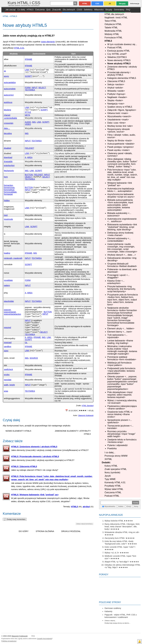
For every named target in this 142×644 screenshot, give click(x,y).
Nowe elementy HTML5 (119, 60)
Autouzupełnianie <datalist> (121, 144)
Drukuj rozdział (71, 531)
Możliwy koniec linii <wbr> (120, 126)
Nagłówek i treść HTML (116, 18)
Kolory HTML (111, 466)
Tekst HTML (110, 21)
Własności (99, 10)
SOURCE (34, 358)
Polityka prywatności (9, 641)
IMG (34, 122)
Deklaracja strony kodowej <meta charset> (120, 234)
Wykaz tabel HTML (114, 489)
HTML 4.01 (19, 48)
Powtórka (112, 448)
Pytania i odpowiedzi (117, 445)
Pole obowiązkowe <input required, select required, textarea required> (120, 395)
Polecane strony (110, 602)
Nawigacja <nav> (116, 104)
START (3, 10)
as (5, 71)
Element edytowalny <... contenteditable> (119, 240)
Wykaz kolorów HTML (114, 521)
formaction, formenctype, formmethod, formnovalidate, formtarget (11, 190)
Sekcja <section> (116, 84)
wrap (6, 391)
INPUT (34, 88)
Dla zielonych (69, 10)
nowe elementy (48, 42)
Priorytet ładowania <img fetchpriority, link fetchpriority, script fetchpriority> (122, 289)
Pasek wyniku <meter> (119, 150)
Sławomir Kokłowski (86, 415)
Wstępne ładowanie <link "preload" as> (120, 184)
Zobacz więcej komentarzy (84, 524)
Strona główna (45, 531)
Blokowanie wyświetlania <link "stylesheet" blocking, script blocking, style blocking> (122, 227)
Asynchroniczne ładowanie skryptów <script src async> (121, 196)
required (7, 327)
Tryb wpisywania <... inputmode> (117, 336)
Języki (108, 476)
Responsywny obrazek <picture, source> (118, 130)
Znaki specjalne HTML (116, 469)
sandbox (8, 347)
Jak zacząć (11, 10)
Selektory (88, 10)
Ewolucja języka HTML (119, 51)
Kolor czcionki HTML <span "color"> (120, 547)
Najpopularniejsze (111, 515)
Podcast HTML (115, 48)
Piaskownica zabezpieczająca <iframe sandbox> (122, 407)
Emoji (129, 506)
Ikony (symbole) (112, 472)
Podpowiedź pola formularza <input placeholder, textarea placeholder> (121, 371)
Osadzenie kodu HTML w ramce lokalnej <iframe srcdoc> (120, 414)
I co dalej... (110, 452)
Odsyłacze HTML (113, 24)
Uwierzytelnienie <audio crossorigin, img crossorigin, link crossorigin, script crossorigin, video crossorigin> (122, 248)
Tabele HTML (111, 28)
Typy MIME (110, 479)
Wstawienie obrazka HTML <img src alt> (122, 532)
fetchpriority (9, 171)
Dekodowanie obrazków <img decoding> (122, 259)
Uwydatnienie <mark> (118, 120)
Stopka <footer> (115, 100)
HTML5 (30, 10)
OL (26, 342)
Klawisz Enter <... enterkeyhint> (116, 282)
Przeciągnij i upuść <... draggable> (118, 276)
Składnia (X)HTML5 (117, 57)
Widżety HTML (112, 34)
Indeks (121, 506)
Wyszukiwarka (110, 506)
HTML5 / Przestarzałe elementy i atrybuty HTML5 (35, 456)
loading (7, 253)
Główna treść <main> (118, 113)
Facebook (140, 637)
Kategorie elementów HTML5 (122, 78)
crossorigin (9, 123)
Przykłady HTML (113, 486)
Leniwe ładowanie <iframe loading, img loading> (120, 342)
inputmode (8, 219)
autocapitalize (10, 82)
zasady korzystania (45, 639)
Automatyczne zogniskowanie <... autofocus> (122, 220)
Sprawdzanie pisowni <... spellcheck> (120, 421)
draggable (8, 161)
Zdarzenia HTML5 (116, 81)
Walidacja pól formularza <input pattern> (119, 364)
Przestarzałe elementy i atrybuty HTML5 (119, 74)
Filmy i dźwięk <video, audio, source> (121, 136)
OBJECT (29, 177)
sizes (6, 351)
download (8, 157)
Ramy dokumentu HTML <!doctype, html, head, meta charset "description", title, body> (122, 527)
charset (7, 115)
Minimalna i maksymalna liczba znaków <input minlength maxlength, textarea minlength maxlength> (122, 350)
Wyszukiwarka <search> (119, 116)
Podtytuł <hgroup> (116, 94)
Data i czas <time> (117, 123)
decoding (8, 133)
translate (8, 380)
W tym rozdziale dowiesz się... (122, 44)
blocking (7, 110)
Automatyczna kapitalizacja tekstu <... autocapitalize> (121, 190)
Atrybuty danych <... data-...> (122, 255)
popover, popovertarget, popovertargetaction (12, 312)
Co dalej (21, 10)
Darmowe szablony (113, 608)
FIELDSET (29, 148)
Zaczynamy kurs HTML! (115, 538)
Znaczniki (57, 10)
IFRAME (28, 59)
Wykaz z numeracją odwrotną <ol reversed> (122, 402)
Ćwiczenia (40, 10)
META (27, 115)
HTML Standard (88, 406)
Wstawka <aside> (116, 91)
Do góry (24, 531)
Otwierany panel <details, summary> (120, 155)
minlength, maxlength (13, 258)
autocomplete (10, 89)
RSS (33, 636)
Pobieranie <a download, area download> (122, 271)
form (6, 177)
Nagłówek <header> (117, 97)
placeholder (9, 301)
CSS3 (79, 10)
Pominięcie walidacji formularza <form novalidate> (122, 358)
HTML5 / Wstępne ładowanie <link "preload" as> (35, 495)
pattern (7, 285)
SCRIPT (28, 76)
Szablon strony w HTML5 (120, 107)
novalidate (8, 280)
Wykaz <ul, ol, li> (112, 553)
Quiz (48, 10)
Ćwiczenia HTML (113, 492)
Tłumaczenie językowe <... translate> (120, 427)
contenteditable (10, 118)
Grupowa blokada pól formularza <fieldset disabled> (122, 265)
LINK (27, 70)
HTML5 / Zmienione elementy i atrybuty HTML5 (34, 447)
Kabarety (108, 611)
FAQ (128, 10)
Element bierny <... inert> (120, 332)
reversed (8, 342)
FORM (28, 88)
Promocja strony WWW (116, 456)
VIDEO (28, 124)
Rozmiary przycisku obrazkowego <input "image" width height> (121, 434)
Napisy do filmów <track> (120, 141)
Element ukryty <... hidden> (121, 329)
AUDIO (28, 122)
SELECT (42, 88)
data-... (7, 128)
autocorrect (9, 95)
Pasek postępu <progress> (121, 147)
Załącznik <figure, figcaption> (122, 110)
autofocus (8, 102)
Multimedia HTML (113, 31)
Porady (104, 575)
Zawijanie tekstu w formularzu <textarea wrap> (122, 441)
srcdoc (7, 375)
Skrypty (109, 10)
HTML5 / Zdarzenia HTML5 (24, 466)
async (6, 76)
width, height (9, 385)
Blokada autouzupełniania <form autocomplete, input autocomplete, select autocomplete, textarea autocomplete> (120, 205)
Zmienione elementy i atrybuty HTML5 (122, 68)
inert (6, 215)
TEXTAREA (30, 90)
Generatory (119, 10)
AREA (30, 157)
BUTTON (29, 175)
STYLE (28, 112)
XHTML (108, 459)
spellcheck (8, 369)
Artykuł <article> (115, 88)
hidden (7, 200)
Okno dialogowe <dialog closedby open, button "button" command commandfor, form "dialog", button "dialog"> (122, 163)
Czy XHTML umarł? (117, 54)
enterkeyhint (9, 165)
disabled (7, 148)
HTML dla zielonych (114, 14)
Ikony (136, 506)
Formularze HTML (114, 38)
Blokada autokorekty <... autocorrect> (119, 214)
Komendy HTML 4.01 (115, 482)
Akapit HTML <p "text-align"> (117, 562)
